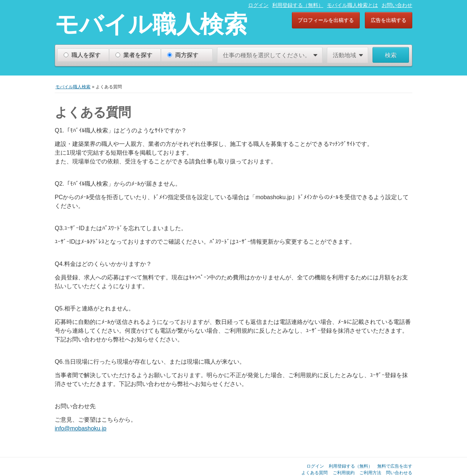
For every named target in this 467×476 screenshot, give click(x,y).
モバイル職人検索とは (352, 5)
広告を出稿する (389, 20)
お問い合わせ (397, 5)
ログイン (258, 5)
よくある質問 (314, 473)
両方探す (187, 55)
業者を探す (138, 55)
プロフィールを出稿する (326, 20)
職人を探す (86, 55)
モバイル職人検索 (151, 24)
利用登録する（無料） (298, 5)
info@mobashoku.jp (81, 428)
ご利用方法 (370, 473)
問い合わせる (399, 473)
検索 (391, 55)
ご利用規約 (344, 473)
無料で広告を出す (395, 466)
